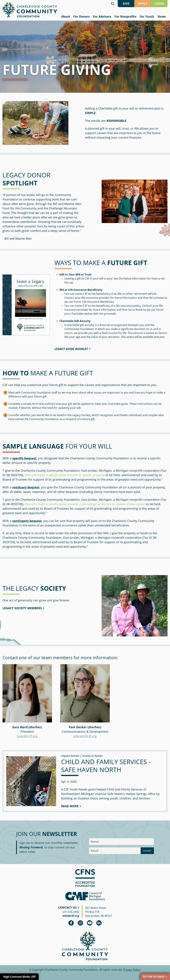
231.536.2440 (71, 912)
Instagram (80, 923)
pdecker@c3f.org (85, 736)
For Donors (82, 16)
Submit (147, 851)
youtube (90, 923)
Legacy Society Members (22, 608)
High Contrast (19, 977)
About (66, 16)
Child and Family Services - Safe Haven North (106, 766)
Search (113, 4)
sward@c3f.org (27, 736)
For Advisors (102, 16)
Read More (70, 806)
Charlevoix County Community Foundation (30, 10)
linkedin (99, 923)
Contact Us (67, 907)
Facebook (71, 923)
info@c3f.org (71, 916)
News (162, 16)
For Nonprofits (125, 16)
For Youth (147, 16)
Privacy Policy (132, 970)
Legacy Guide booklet (71, 349)
